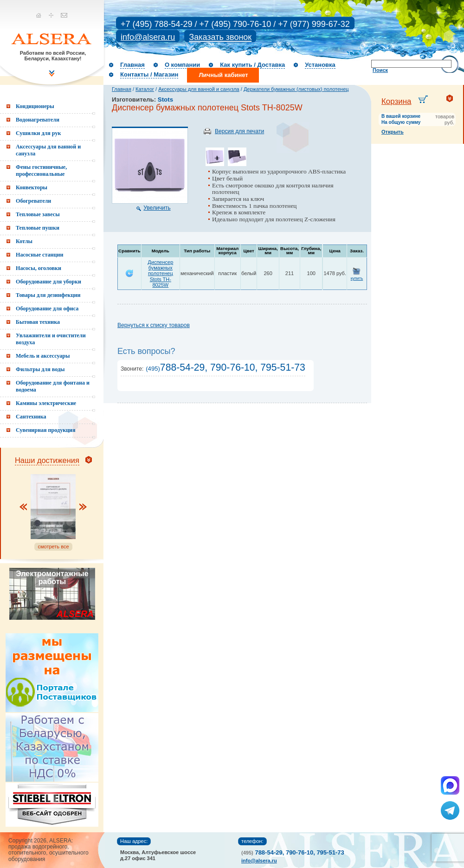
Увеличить (157, 208)
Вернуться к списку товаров (154, 325)
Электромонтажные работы (52, 578)
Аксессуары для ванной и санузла (199, 89)
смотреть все (53, 547)
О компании (182, 65)
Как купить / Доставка (252, 65)
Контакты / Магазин (149, 74)
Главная (132, 65)
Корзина (396, 101)
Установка (320, 65)
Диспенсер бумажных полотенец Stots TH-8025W (160, 273)
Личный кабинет (223, 75)
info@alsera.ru (148, 37)
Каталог (145, 89)
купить (357, 278)
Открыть (393, 132)
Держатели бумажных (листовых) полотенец (296, 89)
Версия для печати (239, 131)
